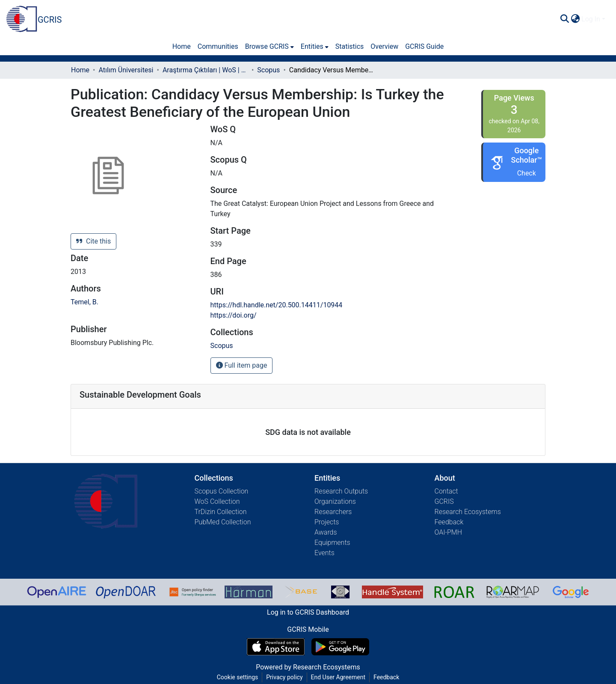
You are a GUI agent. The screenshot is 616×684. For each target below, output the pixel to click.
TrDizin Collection (221, 512)
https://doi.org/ (234, 315)
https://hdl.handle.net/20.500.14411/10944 (277, 305)
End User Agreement (338, 677)
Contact (446, 491)
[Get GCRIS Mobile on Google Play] (340, 647)
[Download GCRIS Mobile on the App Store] (276, 647)
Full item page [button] (242, 365)
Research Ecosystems (468, 512)
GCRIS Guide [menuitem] (424, 46)
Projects (327, 522)
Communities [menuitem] (218, 46)
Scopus (268, 70)
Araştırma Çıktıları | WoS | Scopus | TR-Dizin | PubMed (205, 70)
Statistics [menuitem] (350, 46)
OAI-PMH (449, 532)
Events (324, 553)
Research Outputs (341, 491)
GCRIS (444, 501)
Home (80, 70)
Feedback (449, 522)
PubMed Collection (223, 522)
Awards (326, 532)
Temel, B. (84, 302)
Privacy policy (284, 677)
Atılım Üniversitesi (126, 70)
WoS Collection (217, 501)
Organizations (335, 501)
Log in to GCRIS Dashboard (308, 612)
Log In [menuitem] (591, 19)
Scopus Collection (222, 491)
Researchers (333, 512)
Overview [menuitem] (384, 46)
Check (527, 173)
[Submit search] (564, 19)
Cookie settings (238, 677)
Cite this (93, 241)
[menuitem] (575, 19)
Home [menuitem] (182, 46)
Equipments (332, 543)
